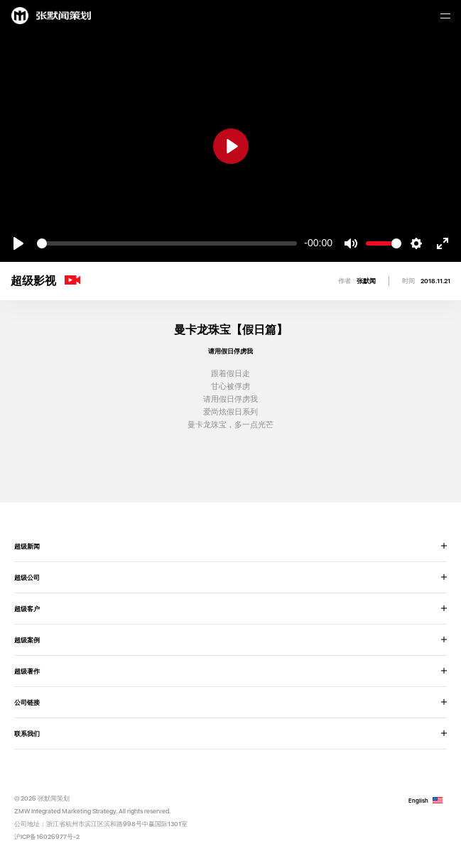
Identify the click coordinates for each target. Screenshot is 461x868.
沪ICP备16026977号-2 (47, 836)
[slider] (167, 243)
